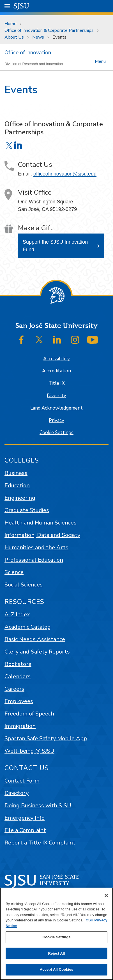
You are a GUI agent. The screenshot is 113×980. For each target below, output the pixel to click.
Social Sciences (24, 585)
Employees (19, 701)
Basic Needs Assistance (35, 639)
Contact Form (22, 781)
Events (59, 37)
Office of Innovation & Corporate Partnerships (49, 30)
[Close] (106, 895)
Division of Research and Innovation (34, 64)
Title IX (57, 383)
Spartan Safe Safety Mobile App (46, 738)
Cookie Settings (56, 433)
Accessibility (56, 359)
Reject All (56, 953)
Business (16, 473)
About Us (14, 37)
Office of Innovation (28, 53)
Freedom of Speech (29, 714)
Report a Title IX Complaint (40, 843)
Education (17, 485)
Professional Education (34, 560)
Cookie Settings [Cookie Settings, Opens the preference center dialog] (56, 937)
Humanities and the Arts (36, 547)
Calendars (18, 676)
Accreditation (56, 371)
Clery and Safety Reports (37, 652)
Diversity (56, 396)
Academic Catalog (28, 627)
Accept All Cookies (57, 969)
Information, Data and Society (42, 535)
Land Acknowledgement (56, 408)
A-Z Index (17, 615)
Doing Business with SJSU (38, 805)
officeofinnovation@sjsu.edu (65, 174)
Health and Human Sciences (41, 523)
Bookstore (18, 664)
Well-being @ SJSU (29, 751)
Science (14, 572)
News (38, 37)
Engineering (20, 498)
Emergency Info (25, 818)
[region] (56, 934)
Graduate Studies (27, 510)
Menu (100, 61)
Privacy (56, 420)
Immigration (20, 726)
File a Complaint (25, 830)
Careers (14, 689)
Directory (17, 793)
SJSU (21, 6)
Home (11, 24)
